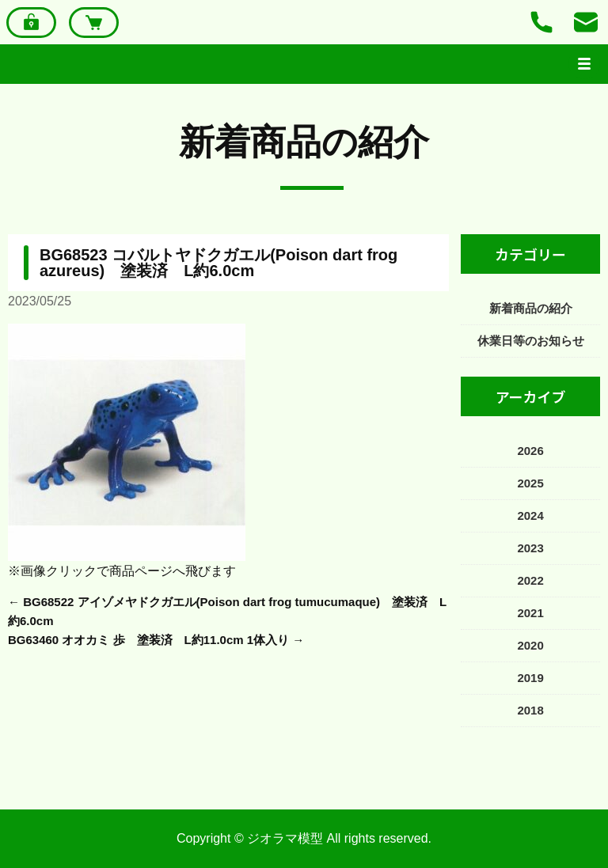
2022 (530, 580)
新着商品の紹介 (304, 142)
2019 (530, 678)
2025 (530, 483)
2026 (530, 451)
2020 (530, 645)
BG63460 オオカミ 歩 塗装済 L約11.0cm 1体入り (148, 640)
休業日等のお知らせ (531, 341)
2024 (530, 515)
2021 (530, 613)
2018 (530, 710)
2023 (530, 548)
